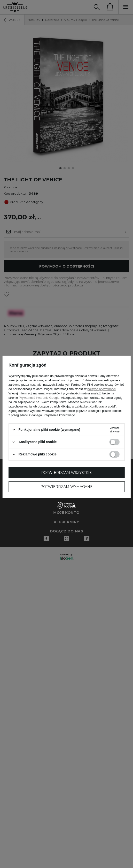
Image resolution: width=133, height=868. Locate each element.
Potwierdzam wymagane (66, 487)
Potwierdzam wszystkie (66, 473)
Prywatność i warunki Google (39, 397)
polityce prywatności (102, 389)
